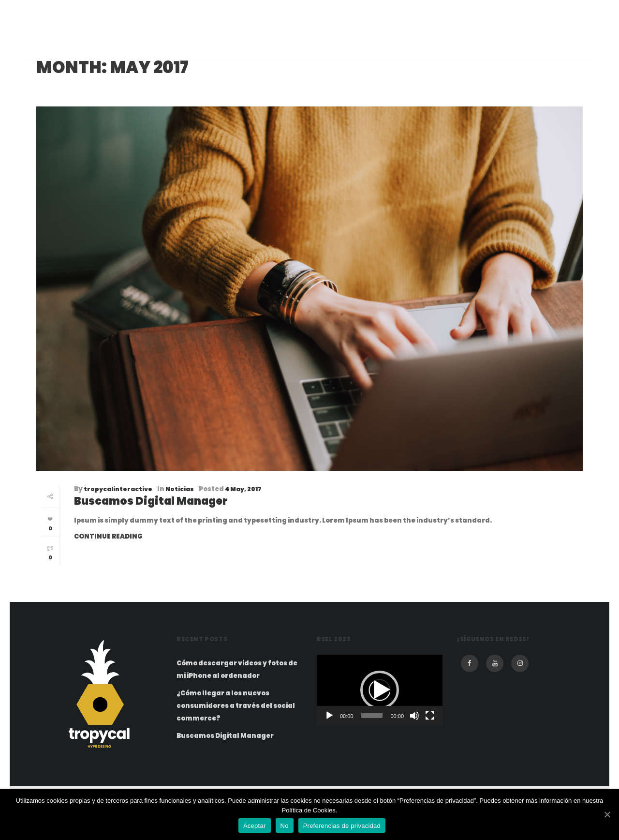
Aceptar (255, 826)
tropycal (74, 42)
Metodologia (346, 42)
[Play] (329, 716)
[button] (380, 690)
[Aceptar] (607, 814)
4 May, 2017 (243, 489)
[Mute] (414, 716)
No (285, 826)
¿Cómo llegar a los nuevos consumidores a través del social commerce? (236, 706)
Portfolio (412, 42)
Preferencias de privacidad (342, 826)
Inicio (201, 42)
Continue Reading (108, 536)
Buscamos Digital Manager (151, 501)
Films (289, 42)
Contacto (473, 42)
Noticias (180, 489)
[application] (380, 690)
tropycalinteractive (118, 489)
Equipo (246, 42)
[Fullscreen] (430, 716)
